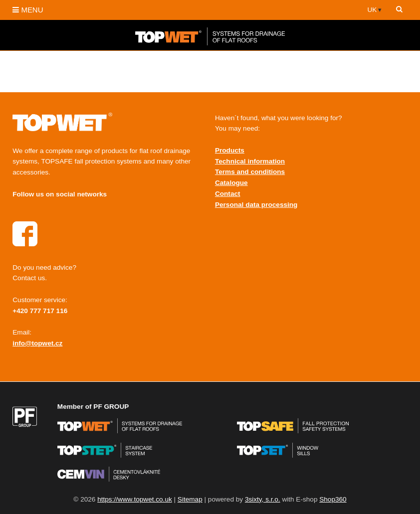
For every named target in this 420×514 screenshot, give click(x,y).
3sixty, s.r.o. (263, 499)
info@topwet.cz (37, 343)
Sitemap (190, 499)
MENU (28, 10)
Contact (228, 194)
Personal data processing (256, 205)
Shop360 (333, 499)
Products (230, 150)
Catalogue (231, 183)
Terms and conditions (250, 172)
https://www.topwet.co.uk (135, 499)
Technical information (250, 161)
